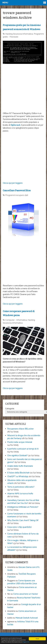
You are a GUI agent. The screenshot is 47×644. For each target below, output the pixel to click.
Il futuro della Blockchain (18, 473)
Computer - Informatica (16, 320)
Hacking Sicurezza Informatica (19, 34)
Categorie (10, 409)
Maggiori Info (26, 642)
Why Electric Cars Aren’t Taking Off (23, 520)
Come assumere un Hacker (26, 594)
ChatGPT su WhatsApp (18, 476)
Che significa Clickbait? (17, 456)
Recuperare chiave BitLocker (20, 429)
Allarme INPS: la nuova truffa (20, 494)
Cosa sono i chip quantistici (19, 527)
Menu (5, 3)
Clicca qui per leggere (13, 183)
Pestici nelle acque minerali (20, 442)
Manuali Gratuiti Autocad (27, 618)
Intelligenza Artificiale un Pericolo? (23, 507)
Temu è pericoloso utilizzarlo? (21, 487)
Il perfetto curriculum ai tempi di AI (23, 449)
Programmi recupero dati (17, 195)
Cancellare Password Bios (17, 190)
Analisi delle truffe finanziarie (20, 466)
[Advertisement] (23, 89)
